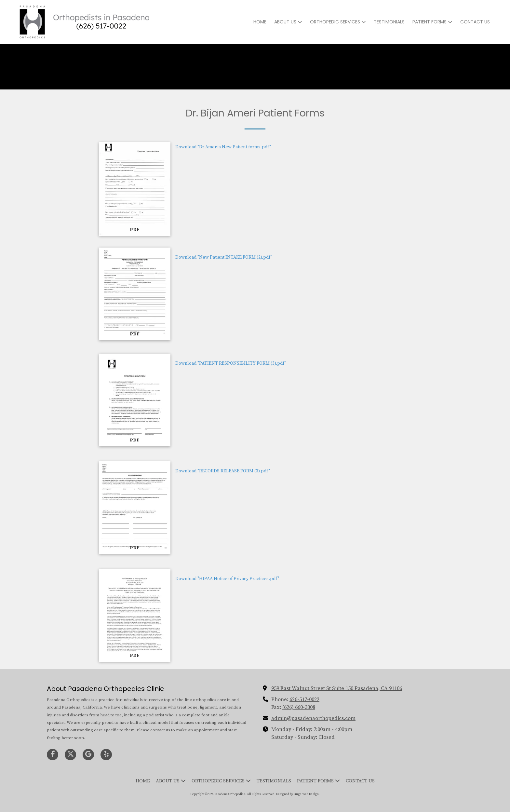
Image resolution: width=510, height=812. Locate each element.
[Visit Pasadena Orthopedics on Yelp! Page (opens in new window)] (106, 755)
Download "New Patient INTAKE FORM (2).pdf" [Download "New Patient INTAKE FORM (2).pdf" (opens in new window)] (224, 257)
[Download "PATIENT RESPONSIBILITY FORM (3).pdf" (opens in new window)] (135, 400)
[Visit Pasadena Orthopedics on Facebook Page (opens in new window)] (53, 755)
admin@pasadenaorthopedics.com (313, 718)
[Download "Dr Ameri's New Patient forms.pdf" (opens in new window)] (135, 189)
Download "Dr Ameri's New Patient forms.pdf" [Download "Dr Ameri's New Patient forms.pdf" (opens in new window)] (223, 147)
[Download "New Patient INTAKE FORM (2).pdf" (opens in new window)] (135, 294)
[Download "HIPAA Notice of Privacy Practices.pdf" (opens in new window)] (135, 615)
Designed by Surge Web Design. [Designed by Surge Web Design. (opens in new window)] (298, 794)
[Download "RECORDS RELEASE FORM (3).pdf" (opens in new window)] (135, 508)
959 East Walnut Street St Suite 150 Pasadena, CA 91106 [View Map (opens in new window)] (337, 688)
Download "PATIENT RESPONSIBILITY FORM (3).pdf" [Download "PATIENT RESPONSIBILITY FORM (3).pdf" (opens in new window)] (231, 363)
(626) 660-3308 (299, 707)
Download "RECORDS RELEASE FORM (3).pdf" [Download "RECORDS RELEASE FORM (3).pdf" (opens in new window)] (223, 471)
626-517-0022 (304, 699)
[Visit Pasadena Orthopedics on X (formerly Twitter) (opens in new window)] (70, 755)
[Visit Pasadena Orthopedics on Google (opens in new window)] (88, 755)
